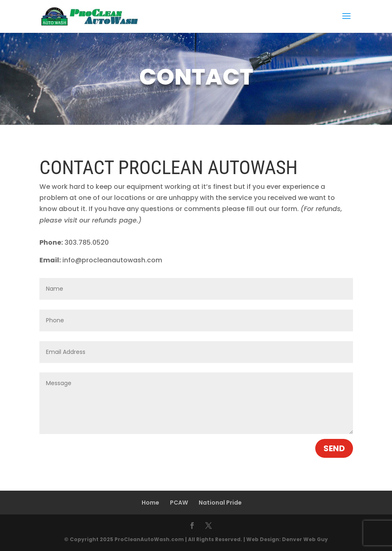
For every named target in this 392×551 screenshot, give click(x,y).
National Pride (220, 503)
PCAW (179, 503)
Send (334, 448)
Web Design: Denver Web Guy (287, 539)
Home (150, 503)
